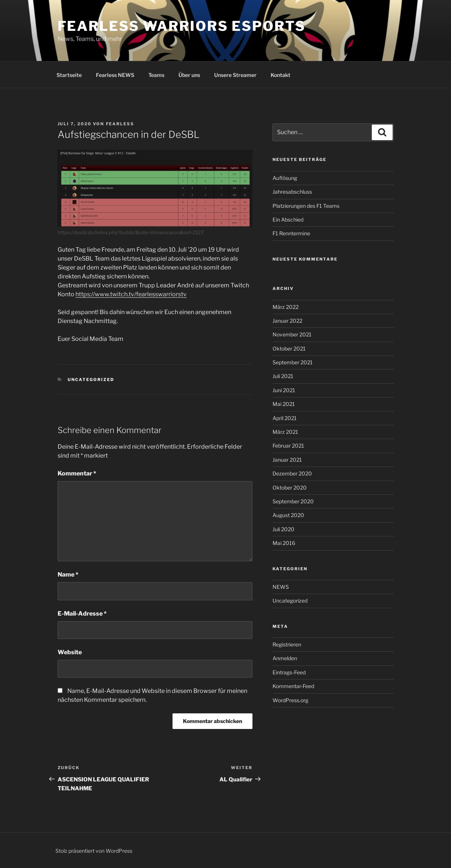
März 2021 (285, 432)
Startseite (69, 75)
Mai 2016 (284, 543)
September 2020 (293, 501)
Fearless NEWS (115, 75)
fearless (120, 124)
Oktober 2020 (290, 488)
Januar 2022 (287, 321)
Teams (156, 75)
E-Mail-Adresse (82, 614)
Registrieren (287, 644)
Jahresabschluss (292, 192)
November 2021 (292, 334)
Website (70, 652)
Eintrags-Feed (289, 672)
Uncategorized (91, 380)
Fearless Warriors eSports (182, 26)
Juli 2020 (284, 529)
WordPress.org (290, 700)
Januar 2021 (287, 460)
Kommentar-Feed (293, 686)
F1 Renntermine (291, 233)
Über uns (189, 75)
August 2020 (288, 515)
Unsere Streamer (235, 75)
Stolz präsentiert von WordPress (94, 851)
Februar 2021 (288, 446)
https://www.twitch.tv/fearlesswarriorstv (131, 294)
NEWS (281, 587)
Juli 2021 (283, 376)
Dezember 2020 (292, 473)
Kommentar (77, 473)
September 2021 (293, 362)
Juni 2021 (284, 390)
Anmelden (285, 658)
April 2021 (285, 418)
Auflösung (285, 178)
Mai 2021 (284, 404)
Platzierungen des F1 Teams (306, 206)
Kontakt (281, 75)
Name (68, 575)
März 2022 (286, 307)
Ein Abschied (288, 220)
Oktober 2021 (289, 349)
